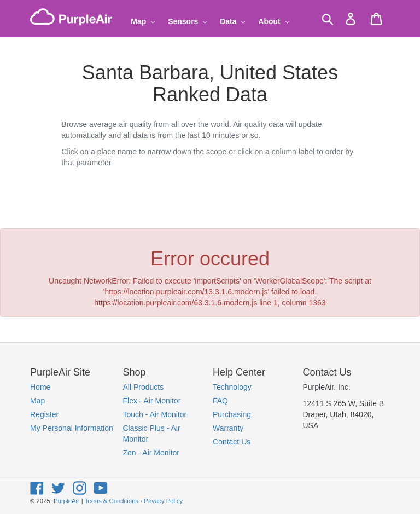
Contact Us (232, 442)
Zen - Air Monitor (151, 453)
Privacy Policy (163, 501)
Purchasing (232, 414)
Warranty (228, 428)
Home (40, 387)
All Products (144, 387)
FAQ (220, 401)
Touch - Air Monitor (155, 414)
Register (44, 414)
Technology (232, 387)
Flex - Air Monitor (152, 401)
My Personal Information (72, 428)
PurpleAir (66, 501)
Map (37, 401)
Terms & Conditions (112, 501)
